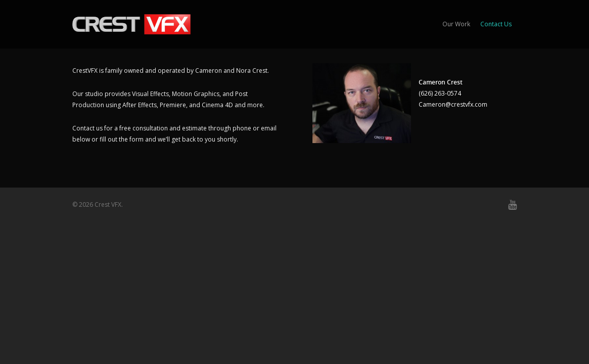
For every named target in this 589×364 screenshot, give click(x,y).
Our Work (456, 24)
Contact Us (496, 24)
